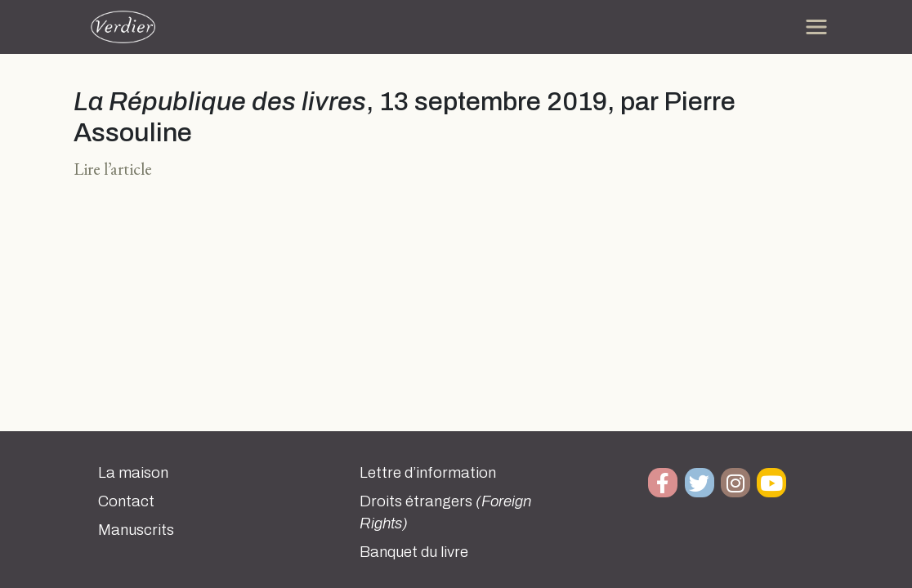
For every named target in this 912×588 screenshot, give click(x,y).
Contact (126, 501)
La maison (133, 473)
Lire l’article (113, 169)
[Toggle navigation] (816, 27)
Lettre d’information (428, 473)
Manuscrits (136, 530)
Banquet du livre (414, 552)
